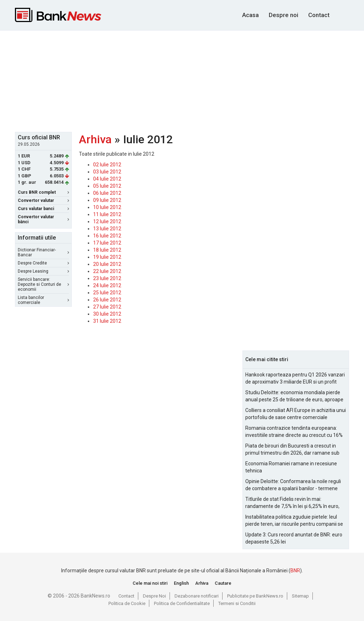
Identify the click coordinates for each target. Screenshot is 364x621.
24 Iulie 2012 (107, 285)
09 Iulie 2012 (107, 200)
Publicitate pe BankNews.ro (255, 596)
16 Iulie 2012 (107, 236)
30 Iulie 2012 (107, 314)
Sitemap (300, 596)
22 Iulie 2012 (107, 271)
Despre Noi (154, 596)
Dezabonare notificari (197, 596)
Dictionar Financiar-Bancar (43, 252)
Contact (319, 15)
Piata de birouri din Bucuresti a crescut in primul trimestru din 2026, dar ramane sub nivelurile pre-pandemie (292, 450)
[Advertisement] (187, 80)
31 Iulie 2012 (107, 321)
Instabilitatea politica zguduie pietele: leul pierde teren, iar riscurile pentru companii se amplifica (294, 521)
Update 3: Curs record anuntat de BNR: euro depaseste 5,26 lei (294, 538)
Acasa (250, 15)
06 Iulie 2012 (107, 193)
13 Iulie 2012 (107, 229)
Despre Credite (43, 263)
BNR (295, 571)
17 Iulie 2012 (107, 243)
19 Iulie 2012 (107, 257)
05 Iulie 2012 (107, 186)
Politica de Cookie (127, 603)
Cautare (223, 583)
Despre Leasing (43, 271)
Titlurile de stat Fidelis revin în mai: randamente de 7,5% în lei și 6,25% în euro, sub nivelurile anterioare (292, 503)
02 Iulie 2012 (107, 165)
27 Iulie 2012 (107, 307)
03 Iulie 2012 (107, 172)
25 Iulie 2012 (107, 293)
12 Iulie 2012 (107, 221)
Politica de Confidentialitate (182, 603)
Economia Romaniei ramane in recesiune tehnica (291, 467)
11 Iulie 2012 (107, 214)
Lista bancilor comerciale (43, 300)
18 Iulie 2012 (107, 250)
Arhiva (95, 139)
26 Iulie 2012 (107, 300)
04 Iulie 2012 (107, 179)
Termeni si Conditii (237, 603)
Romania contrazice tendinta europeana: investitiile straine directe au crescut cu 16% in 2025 (294, 432)
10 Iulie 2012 (107, 207)
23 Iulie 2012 (107, 278)
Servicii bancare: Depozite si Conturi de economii (43, 284)
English (181, 583)
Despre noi (283, 15)
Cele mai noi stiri (150, 583)
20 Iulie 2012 (107, 264)
